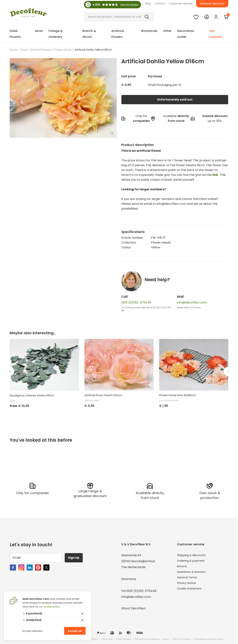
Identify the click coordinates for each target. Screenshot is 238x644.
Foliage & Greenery (56, 34)
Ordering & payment (192, 561)
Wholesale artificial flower (209, 639)
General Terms (188, 578)
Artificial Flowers (118, 34)
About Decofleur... (134, 608)
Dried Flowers (15, 34)
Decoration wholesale (147, 639)
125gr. (13, 401)
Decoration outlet (186, 34)
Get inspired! (216, 34)
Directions (129, 578)
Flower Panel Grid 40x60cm (178, 395)
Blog (148, 4)
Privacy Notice (188, 584)
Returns (183, 567)
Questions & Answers (192, 572)
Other (167, 31)
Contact (160, 4)
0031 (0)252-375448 (136, 302)
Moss (39, 31)
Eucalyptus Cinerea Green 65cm (32, 395)
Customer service (181, 4)
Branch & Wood (89, 34)
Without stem (92, 400)
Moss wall (107, 639)
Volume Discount (212, 4)
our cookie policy (49, 607)
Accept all (75, 631)
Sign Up (75, 557)
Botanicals (149, 31)
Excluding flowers (169, 400)
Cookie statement (190, 590)
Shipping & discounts (192, 555)
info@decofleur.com (192, 302)
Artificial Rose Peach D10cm (103, 395)
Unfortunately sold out (175, 100)
